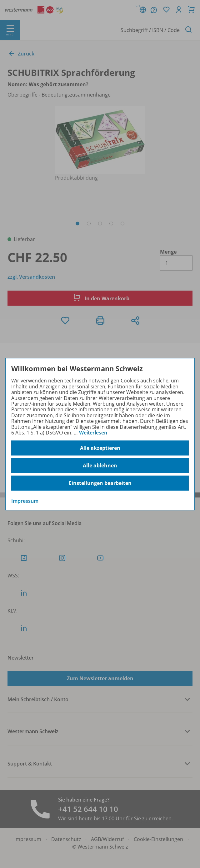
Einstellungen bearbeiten (100, 483)
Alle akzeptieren (100, 448)
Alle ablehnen (100, 466)
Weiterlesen (93, 433)
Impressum (25, 501)
